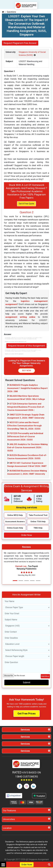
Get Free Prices (27, 714)
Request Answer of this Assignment (27, 346)
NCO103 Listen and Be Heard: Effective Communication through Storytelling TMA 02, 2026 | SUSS (25, 426)
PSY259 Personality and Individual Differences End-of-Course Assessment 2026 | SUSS (25, 436)
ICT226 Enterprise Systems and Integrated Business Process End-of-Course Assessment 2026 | (26, 407)
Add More (45, 676)
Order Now (27, 865)
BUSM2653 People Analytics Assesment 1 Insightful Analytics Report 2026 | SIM (27, 388)
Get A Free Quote (27, 204)
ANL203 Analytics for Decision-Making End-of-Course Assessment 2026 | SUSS (27, 447)
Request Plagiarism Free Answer (20, 43)
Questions (11, 12)
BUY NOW (27, 371)
